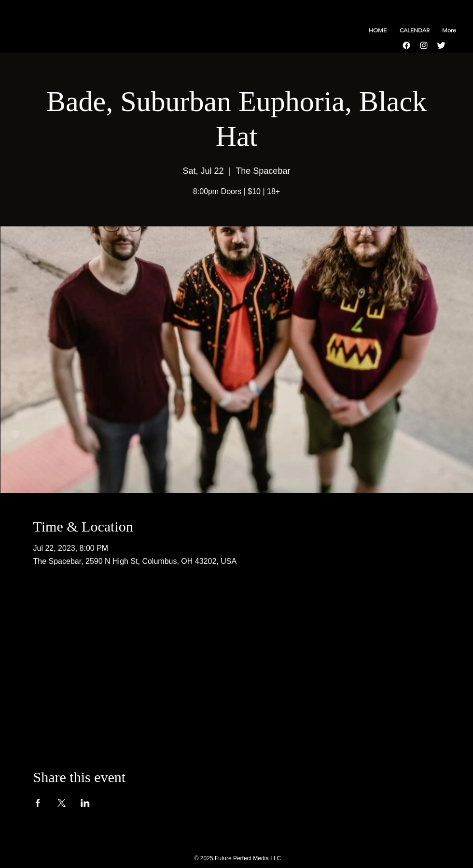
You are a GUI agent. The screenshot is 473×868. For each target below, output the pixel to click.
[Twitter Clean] (441, 45)
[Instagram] (424, 45)
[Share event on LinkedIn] (85, 803)
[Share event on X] (62, 803)
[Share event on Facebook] (38, 803)
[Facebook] (406, 45)
